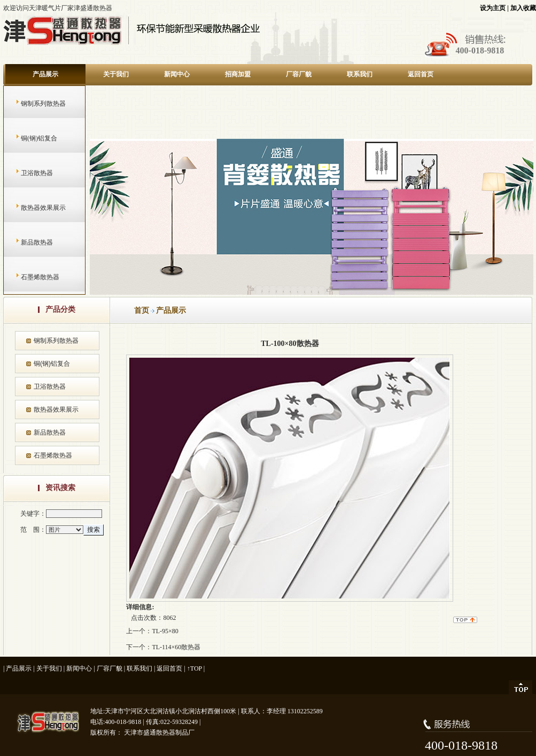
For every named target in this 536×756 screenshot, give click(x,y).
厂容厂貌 (299, 74)
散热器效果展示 (33, 208)
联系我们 (360, 74)
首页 (142, 310)
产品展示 (45, 74)
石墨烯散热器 (30, 277)
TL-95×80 (165, 631)
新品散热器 (26, 242)
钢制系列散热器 (33, 104)
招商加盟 (238, 74)
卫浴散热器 (26, 173)
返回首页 (421, 74)
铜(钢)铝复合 (29, 138)
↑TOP (195, 668)
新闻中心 (177, 74)
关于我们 (116, 74)
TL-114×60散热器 (176, 647)
